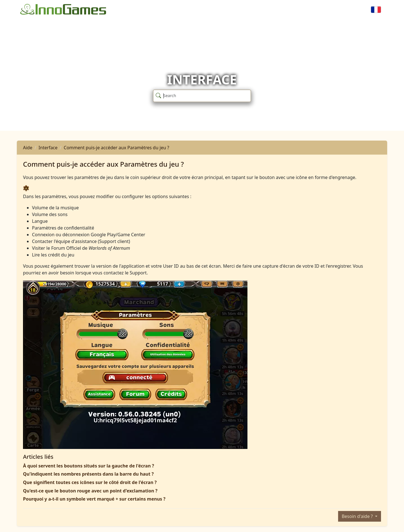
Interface (48, 148)
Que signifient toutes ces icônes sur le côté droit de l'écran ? (90, 482)
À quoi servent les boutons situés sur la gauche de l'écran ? (89, 466)
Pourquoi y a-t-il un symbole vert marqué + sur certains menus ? (94, 499)
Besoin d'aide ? (358, 516)
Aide (28, 148)
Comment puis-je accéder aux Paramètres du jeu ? (116, 148)
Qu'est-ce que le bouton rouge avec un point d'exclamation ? (90, 491)
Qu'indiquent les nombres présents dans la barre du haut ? (88, 474)
